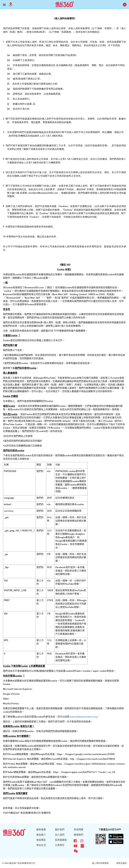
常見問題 (78, 829)
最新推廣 (41, 829)
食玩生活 (41, 845)
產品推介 (41, 835)
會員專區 (41, 840)
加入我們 (60, 835)
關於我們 (60, 829)
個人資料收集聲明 (100, 863)
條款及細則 (122, 863)
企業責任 (60, 845)
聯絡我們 (78, 835)
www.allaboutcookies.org (83, 717)
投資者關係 (61, 840)
